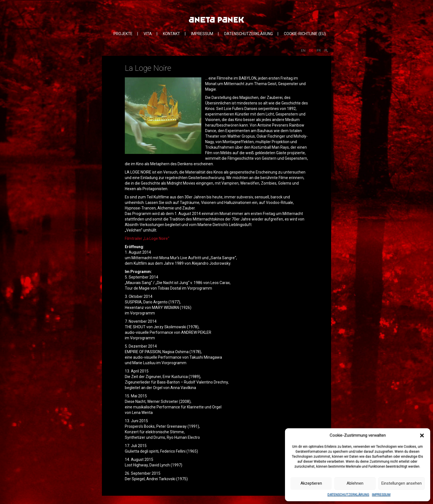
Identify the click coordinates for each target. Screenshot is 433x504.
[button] (422, 435)
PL (326, 50)
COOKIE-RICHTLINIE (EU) (305, 34)
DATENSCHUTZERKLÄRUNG (348, 495)
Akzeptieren (311, 483)
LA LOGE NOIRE (138, 172)
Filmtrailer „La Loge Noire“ (147, 238)
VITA (148, 34)
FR (319, 50)
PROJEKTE (123, 34)
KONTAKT (171, 34)
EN (303, 50)
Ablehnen (355, 483)
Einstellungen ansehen (402, 483)
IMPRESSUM (381, 495)
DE (311, 50)
